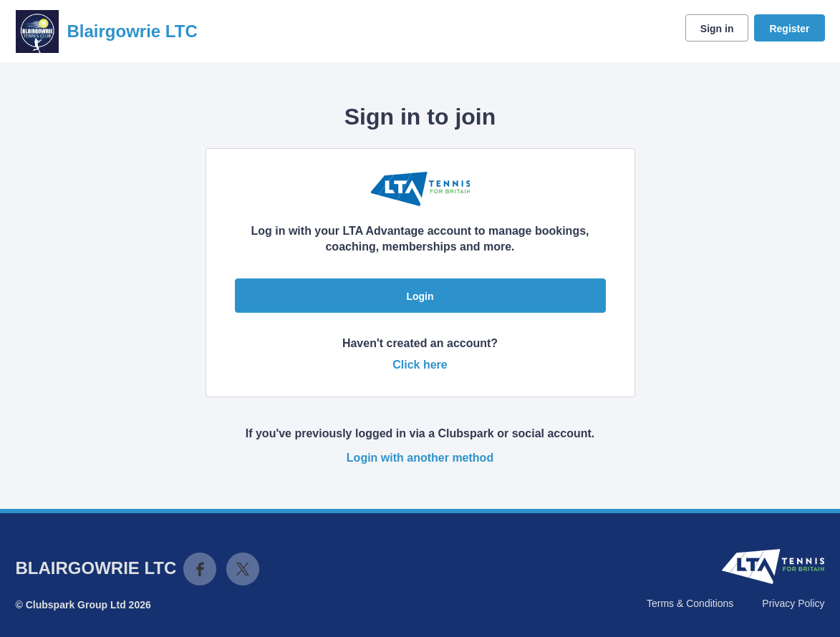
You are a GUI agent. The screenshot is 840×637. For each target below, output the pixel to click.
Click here (420, 365)
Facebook (200, 569)
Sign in (717, 29)
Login (420, 296)
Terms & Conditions (690, 603)
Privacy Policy (793, 603)
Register (789, 29)
